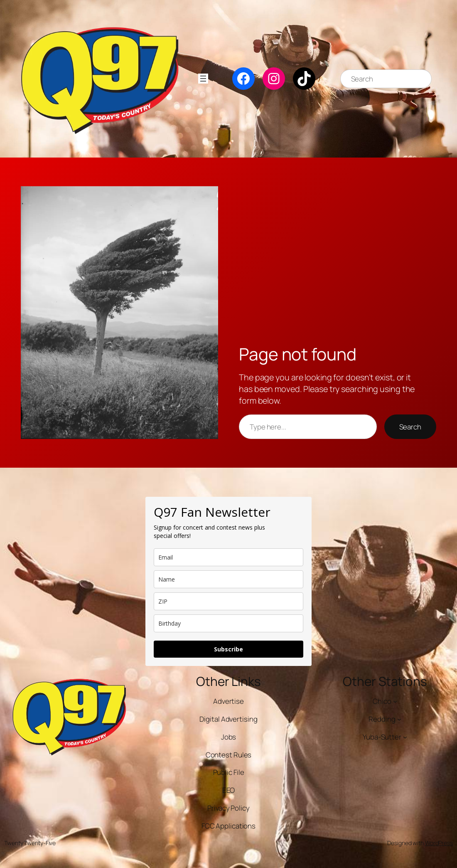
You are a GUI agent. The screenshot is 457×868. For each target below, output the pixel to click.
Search (410, 427)
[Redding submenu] (399, 719)
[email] (228, 557)
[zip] (228, 601)
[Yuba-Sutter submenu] (405, 737)
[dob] (228, 623)
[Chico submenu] (395, 701)
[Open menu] (203, 79)
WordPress (439, 843)
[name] (228, 579)
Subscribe (228, 649)
